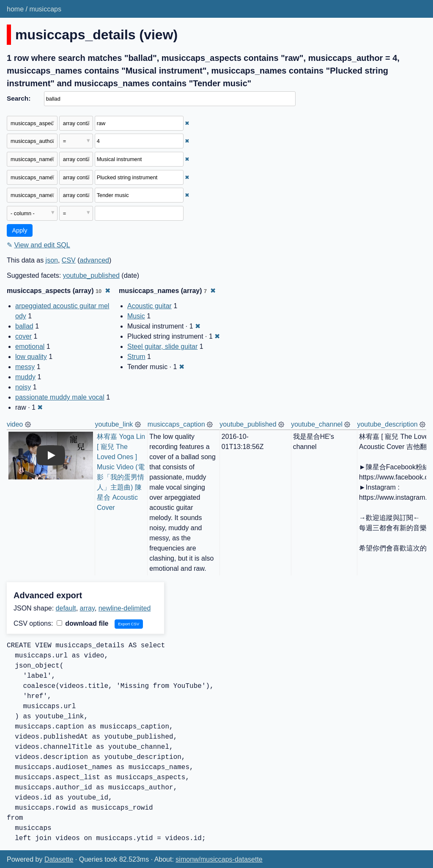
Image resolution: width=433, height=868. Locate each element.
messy (25, 367)
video (15, 424)
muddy (25, 377)
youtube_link (114, 424)
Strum (136, 357)
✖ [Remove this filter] (187, 123)
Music (136, 316)
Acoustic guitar (149, 306)
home (15, 9)
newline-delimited (125, 608)
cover (23, 336)
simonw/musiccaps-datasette (219, 859)
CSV (69, 260)
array (87, 608)
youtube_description (387, 424)
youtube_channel (317, 424)
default (66, 608)
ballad (24, 326)
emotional (30, 346)
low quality (31, 357)
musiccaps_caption (176, 424)
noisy (23, 387)
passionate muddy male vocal (60, 397)
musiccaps (45, 9)
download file (83, 623)
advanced (95, 260)
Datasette (59, 859)
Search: (19, 98)
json (52, 260)
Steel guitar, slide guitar (162, 346)
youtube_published (91, 275)
